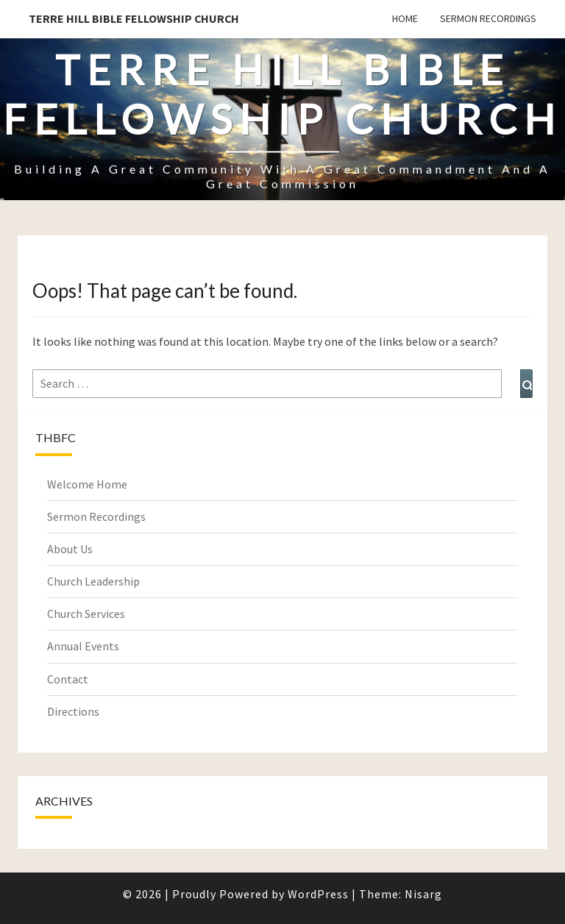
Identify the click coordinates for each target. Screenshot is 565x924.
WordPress (318, 894)
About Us (70, 549)
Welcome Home (87, 484)
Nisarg (423, 894)
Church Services (86, 614)
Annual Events (83, 646)
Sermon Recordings (488, 18)
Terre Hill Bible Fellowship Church (134, 18)
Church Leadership (93, 581)
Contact (68, 679)
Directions (73, 711)
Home (405, 18)
